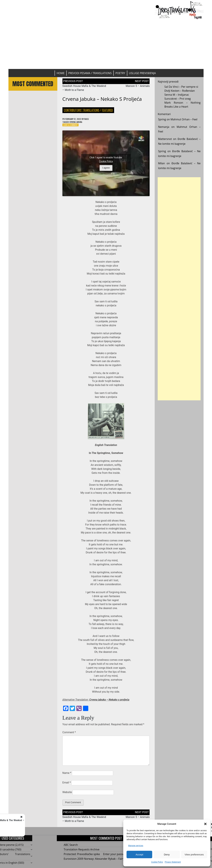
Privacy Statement (173, 862)
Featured (107, 110)
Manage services (136, 846)
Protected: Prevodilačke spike (82, 854)
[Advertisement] (106, 44)
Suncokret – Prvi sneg (177, 99)
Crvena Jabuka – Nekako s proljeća (102, 99)
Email (67, 783)
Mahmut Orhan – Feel (184, 119)
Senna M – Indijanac (177, 95)
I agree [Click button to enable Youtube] (106, 168)
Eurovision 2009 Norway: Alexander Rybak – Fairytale (96, 859)
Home (61, 73)
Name (67, 773)
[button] (205, 824)
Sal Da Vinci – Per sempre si (181, 87)
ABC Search (71, 845)
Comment (69, 732)
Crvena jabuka (76, 122)
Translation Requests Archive (82, 849)
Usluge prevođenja (142, 73)
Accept (139, 854)
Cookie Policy (157, 862)
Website (67, 792)
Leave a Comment (71, 125)
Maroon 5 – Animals (138, 86)
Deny (167, 854)
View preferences (194, 854)
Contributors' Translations (82, 110)
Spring (162, 119)
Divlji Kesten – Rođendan (180, 91)
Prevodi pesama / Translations (90, 73)
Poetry (120, 73)
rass (87, 119)
